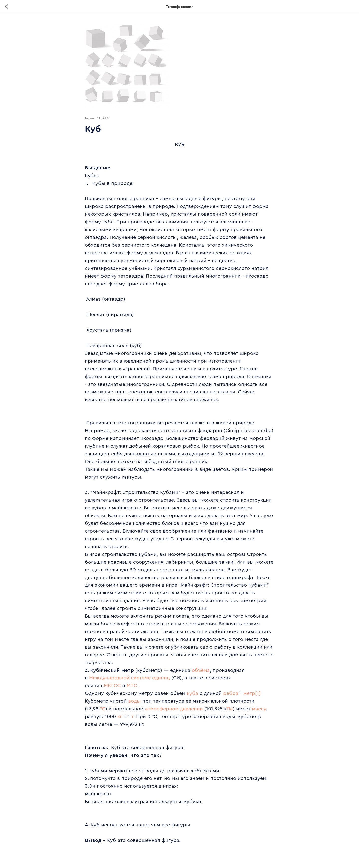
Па (230, 709)
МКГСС (112, 686)
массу (259, 709)
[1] (258, 693)
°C (103, 709)
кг (120, 717)
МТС (132, 686)
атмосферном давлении (174, 709)
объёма (201, 670)
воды (135, 701)
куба (193, 693)
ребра (231, 693)
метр (249, 693)
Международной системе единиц (129, 678)
